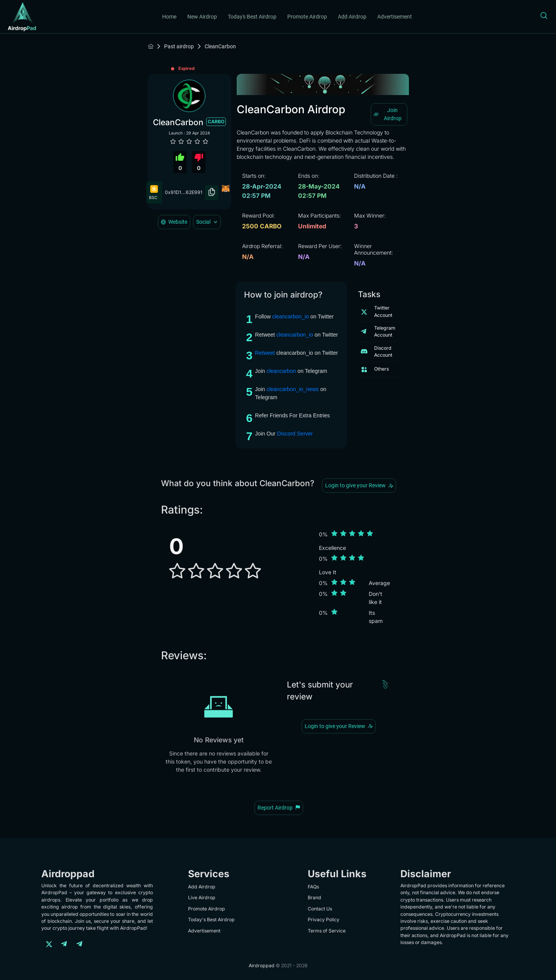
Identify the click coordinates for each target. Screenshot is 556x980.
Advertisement (395, 17)
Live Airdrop (202, 897)
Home (169, 17)
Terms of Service (327, 931)
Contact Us (320, 909)
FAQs (313, 887)
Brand (314, 897)
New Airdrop (202, 17)
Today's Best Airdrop (252, 17)
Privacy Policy (324, 920)
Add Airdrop (352, 17)
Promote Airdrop (307, 17)
